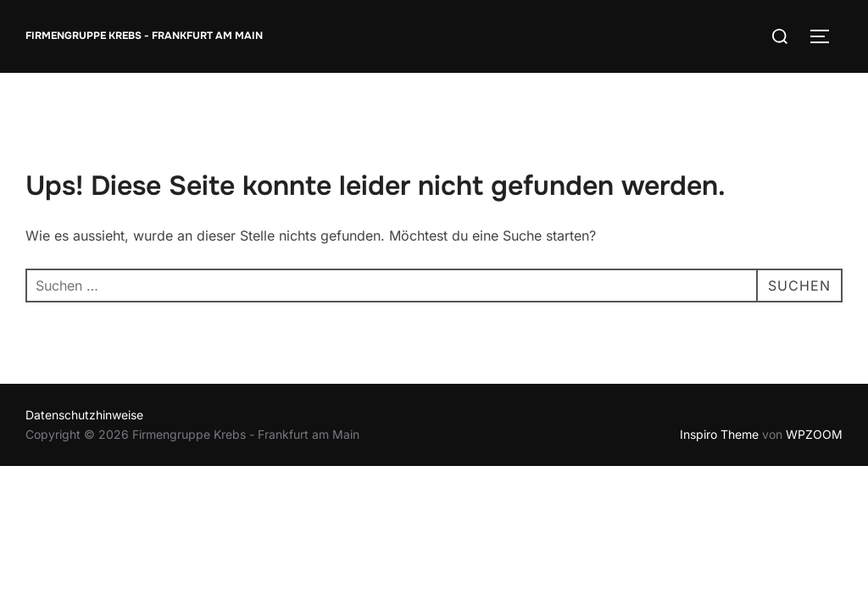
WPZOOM (814, 434)
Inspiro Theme (719, 434)
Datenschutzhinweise (84, 415)
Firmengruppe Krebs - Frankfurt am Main (144, 36)
